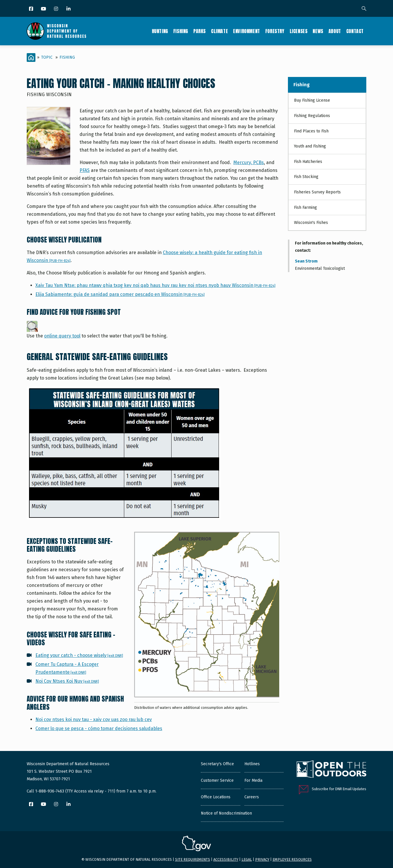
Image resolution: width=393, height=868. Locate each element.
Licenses (299, 31)
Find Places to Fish (311, 131)
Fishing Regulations (312, 116)
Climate (219, 31)
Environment (247, 31)
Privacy (262, 859)
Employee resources (292, 859)
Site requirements (193, 859)
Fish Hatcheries (308, 162)
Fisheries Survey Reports (317, 192)
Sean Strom (306, 261)
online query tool (62, 336)
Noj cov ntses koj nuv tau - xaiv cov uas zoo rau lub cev (94, 719)
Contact (355, 31)
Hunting (160, 31)
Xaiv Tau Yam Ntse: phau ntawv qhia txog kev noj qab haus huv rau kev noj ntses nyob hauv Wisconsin (155, 285)
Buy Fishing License (312, 100)
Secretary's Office (217, 764)
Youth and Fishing (310, 146)
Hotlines (252, 764)
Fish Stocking (306, 177)
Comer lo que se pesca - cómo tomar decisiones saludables (99, 728)
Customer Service (217, 780)
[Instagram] (56, 9)
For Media (253, 780)
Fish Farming (305, 207)
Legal (247, 859)
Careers (252, 797)
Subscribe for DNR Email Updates (339, 789)
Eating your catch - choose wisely (79, 655)
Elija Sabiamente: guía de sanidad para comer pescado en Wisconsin (120, 294)
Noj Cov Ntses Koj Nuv (67, 681)
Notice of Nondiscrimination (226, 813)
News (318, 31)
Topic (47, 57)
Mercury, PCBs (249, 162)
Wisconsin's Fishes (311, 223)
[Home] (31, 57)
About (335, 31)
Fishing (181, 31)
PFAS (85, 170)
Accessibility (226, 859)
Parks (200, 31)
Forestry (275, 31)
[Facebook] (31, 9)
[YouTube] (44, 9)
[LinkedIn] (69, 9)
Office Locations (216, 797)
